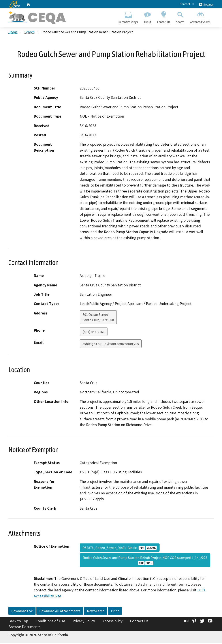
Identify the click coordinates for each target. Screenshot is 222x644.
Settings (206, 4)
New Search (96, 612)
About (147, 17)
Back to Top (18, 622)
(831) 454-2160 (94, 333)
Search (180, 17)
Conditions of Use (50, 622)
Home (13, 33)
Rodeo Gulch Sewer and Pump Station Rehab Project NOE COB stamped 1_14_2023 (145, 561)
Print (115, 612)
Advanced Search (200, 17)
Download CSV (22, 612)
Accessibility (112, 622)
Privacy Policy (84, 622)
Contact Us (187, 4)
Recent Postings (128, 17)
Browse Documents (24, 628)
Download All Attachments (60, 612)
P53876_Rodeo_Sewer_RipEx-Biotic (120, 549)
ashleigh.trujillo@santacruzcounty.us (111, 345)
